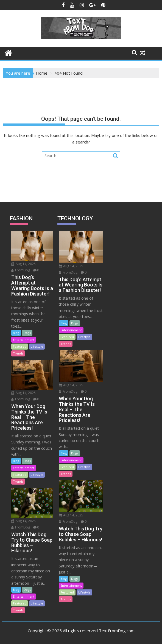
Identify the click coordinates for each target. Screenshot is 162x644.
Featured (20, 346)
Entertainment (24, 340)
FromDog (21, 270)
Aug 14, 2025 (23, 264)
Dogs (27, 333)
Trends (18, 353)
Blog (16, 333)
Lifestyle (37, 346)
